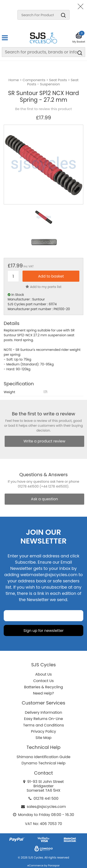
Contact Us (43, 681)
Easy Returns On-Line (44, 719)
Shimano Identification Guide (44, 757)
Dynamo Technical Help (44, 763)
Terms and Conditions (44, 725)
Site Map (43, 738)
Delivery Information (43, 712)
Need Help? (43, 693)
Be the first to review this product (43, 109)
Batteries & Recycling (44, 687)
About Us (43, 674)
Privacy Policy (43, 731)
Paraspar (54, 865)
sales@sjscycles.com (46, 807)
